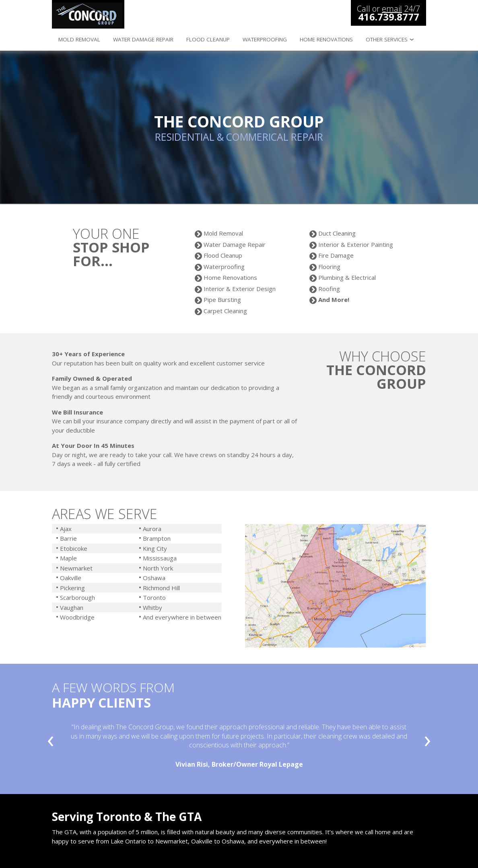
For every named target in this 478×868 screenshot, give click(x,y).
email (392, 9)
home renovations (326, 39)
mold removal (79, 39)
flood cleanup (208, 39)
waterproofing (265, 39)
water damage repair (143, 39)
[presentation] (51, 742)
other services (387, 39)
